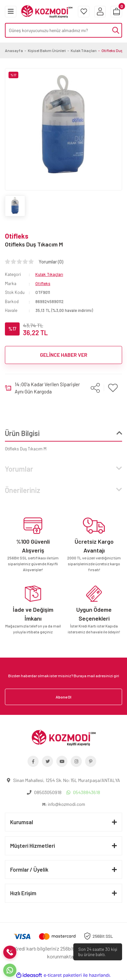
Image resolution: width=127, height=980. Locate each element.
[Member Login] (100, 12)
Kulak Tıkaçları (49, 274)
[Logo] (47, 11)
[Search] (63, 30)
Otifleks (17, 236)
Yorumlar (19, 469)
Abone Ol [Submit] (63, 697)
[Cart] (116, 12)
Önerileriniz (23, 490)
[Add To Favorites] (113, 388)
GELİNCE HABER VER (64, 355)
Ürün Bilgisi (22, 433)
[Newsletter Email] (63, 676)
